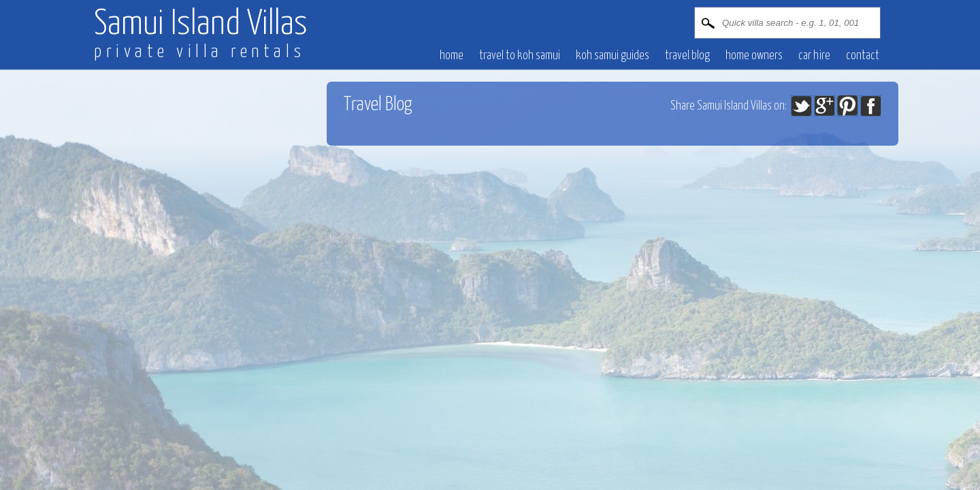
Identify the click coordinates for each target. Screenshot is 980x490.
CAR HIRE (814, 56)
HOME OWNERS (754, 56)
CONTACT (863, 56)
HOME (452, 56)
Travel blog (687, 56)
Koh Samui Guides (612, 56)
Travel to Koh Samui (520, 56)
